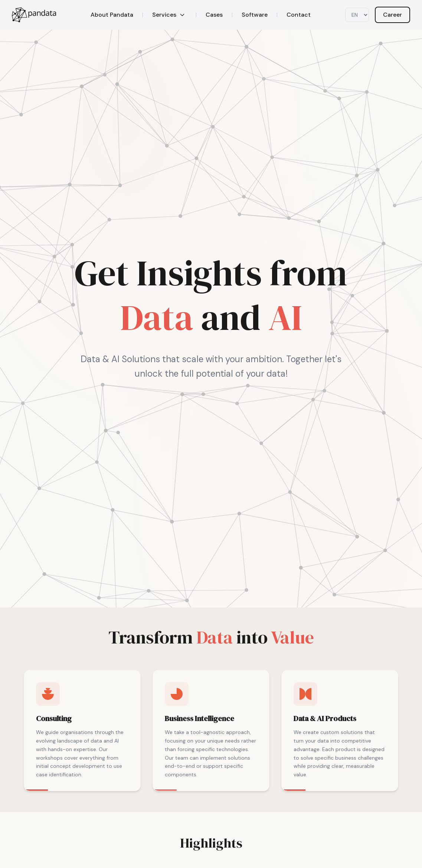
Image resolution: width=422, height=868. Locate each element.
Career (392, 15)
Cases (214, 15)
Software (255, 15)
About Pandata (112, 15)
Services (164, 15)
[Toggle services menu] (182, 15)
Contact (299, 15)
